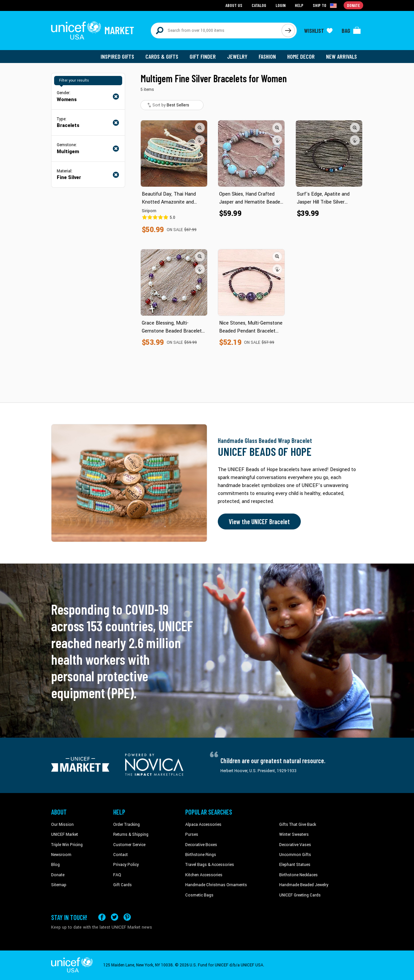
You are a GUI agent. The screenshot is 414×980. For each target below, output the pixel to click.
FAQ (117, 875)
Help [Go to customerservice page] (299, 5)
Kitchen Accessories (204, 875)
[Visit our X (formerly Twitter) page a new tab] (115, 917)
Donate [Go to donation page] (353, 5)
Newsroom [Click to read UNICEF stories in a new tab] (61, 855)
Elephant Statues (295, 865)
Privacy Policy (126, 865)
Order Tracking (126, 825)
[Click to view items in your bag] (351, 31)
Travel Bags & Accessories (210, 865)
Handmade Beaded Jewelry (304, 885)
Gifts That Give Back (298, 825)
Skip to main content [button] (207, 0)
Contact (121, 855)
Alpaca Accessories (203, 825)
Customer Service (129, 845)
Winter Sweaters (294, 834)
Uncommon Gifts (295, 855)
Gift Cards (123, 885)
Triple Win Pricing (67, 845)
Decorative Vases (295, 845)
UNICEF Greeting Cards (300, 895)
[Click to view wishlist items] (318, 31)
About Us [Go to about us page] (234, 5)
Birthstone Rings (201, 855)
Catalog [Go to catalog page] (259, 5)
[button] (200, 128)
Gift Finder (203, 56)
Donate (58, 875)
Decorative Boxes (201, 845)
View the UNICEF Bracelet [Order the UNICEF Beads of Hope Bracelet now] (259, 521)
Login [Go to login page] (281, 5)
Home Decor (301, 56)
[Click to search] (288, 31)
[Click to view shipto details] (325, 5)
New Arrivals (341, 56)
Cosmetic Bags (199, 895)
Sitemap (59, 885)
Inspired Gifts (117, 56)
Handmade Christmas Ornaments (216, 885)
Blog (55, 865)
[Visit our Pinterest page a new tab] (127, 917)
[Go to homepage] (93, 31)
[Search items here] (216, 31)
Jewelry (237, 56)
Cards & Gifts (162, 56)
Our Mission (62, 825)
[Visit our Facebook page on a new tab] (102, 917)
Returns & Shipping (131, 834)
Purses (192, 834)
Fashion (267, 56)
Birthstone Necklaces (298, 875)
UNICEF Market (65, 834)
